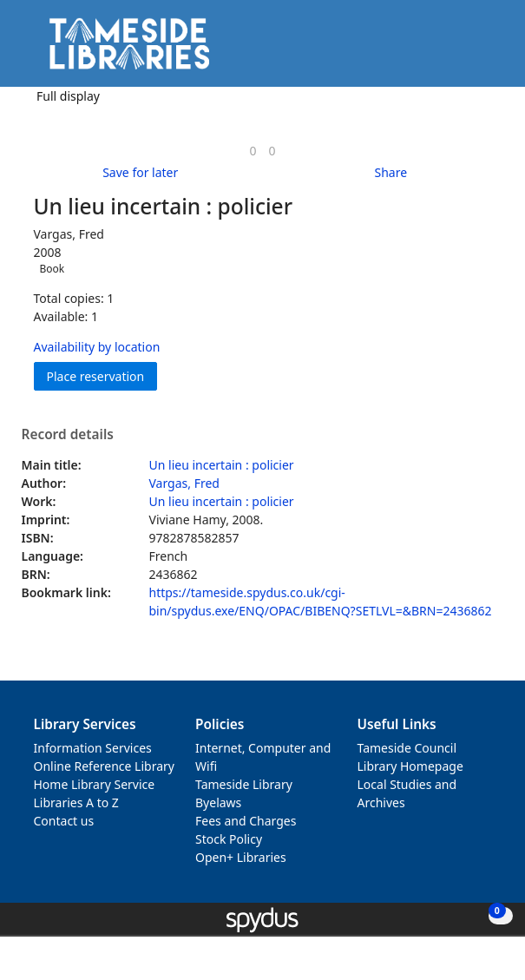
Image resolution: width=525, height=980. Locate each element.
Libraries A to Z (76, 802)
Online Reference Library (104, 766)
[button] (464, 50)
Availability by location (97, 347)
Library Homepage (410, 766)
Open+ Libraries (241, 857)
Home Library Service (95, 784)
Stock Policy (229, 839)
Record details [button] (68, 435)
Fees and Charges (246, 821)
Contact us (64, 821)
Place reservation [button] (102, 375)
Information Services (93, 748)
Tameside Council (407, 748)
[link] (253, 151)
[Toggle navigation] (486, 50)
